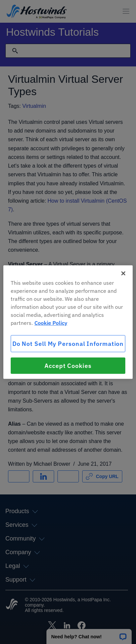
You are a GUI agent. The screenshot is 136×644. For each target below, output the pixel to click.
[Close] (123, 273)
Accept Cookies (68, 366)
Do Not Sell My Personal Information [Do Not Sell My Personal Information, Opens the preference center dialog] (68, 343)
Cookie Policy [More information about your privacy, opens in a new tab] (51, 323)
